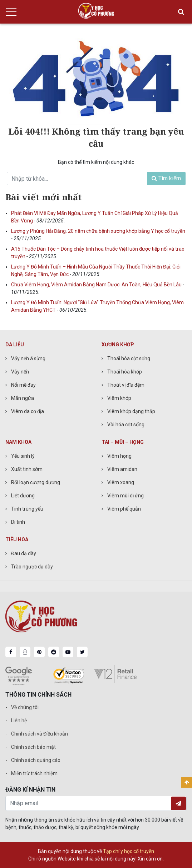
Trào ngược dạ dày (32, 567)
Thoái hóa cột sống (129, 358)
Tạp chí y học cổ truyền (129, 851)
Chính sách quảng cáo (36, 760)
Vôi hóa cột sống (126, 425)
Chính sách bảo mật (33, 747)
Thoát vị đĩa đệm (126, 385)
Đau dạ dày (24, 553)
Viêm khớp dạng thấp (131, 411)
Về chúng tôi (25, 707)
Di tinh (18, 522)
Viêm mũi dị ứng (125, 496)
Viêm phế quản (124, 509)
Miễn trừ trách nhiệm (34, 773)
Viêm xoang (121, 482)
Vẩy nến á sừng (28, 358)
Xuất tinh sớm (27, 469)
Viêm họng (119, 456)
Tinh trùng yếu (27, 509)
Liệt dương (23, 496)
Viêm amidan (122, 469)
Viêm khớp (119, 398)
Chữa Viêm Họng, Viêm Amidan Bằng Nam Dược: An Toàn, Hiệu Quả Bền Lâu (97, 285)
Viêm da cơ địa (28, 411)
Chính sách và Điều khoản (40, 734)
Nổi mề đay (23, 385)
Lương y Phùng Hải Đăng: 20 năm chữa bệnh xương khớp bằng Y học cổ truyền (98, 231)
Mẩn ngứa (23, 398)
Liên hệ (19, 721)
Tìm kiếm (166, 178)
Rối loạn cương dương (36, 482)
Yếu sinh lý (23, 456)
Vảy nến (20, 372)
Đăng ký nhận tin (178, 803)
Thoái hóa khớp (125, 372)
